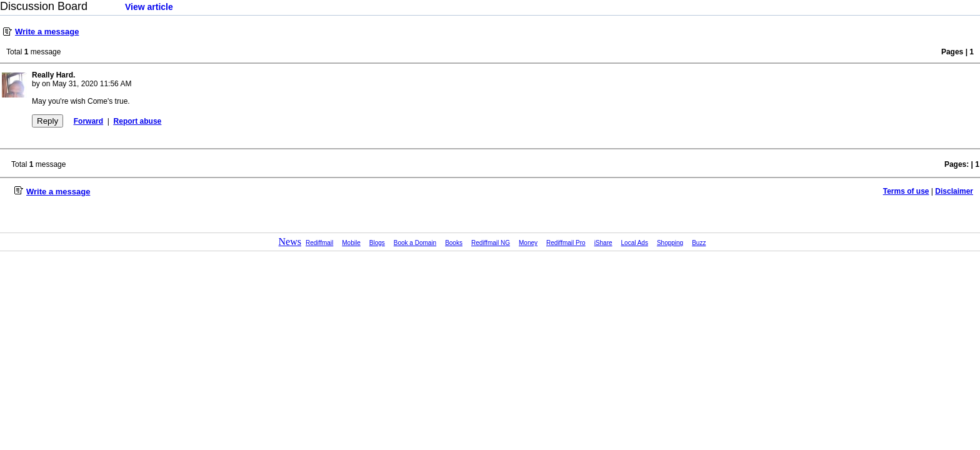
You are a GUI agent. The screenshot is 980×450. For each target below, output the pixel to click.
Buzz (699, 243)
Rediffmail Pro (566, 243)
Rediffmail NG (491, 243)
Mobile (351, 243)
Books (454, 243)
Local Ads (635, 243)
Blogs (377, 243)
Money (528, 243)
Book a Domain (415, 243)
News (290, 242)
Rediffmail (319, 243)
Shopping (670, 243)
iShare (603, 243)
